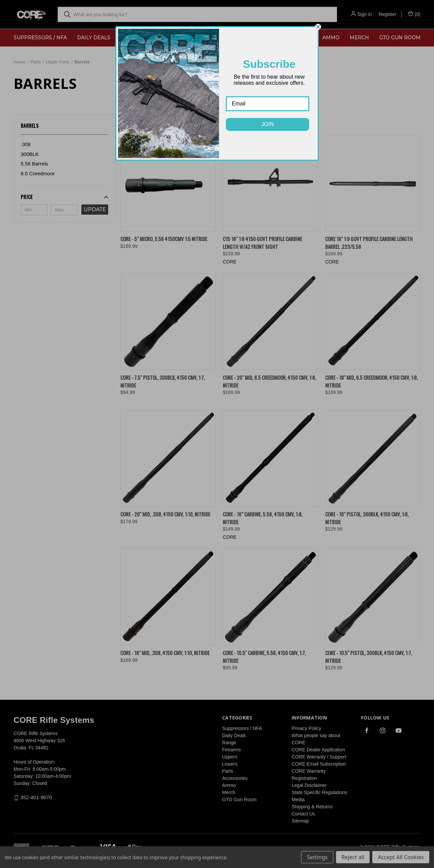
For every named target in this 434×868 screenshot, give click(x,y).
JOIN (268, 124)
